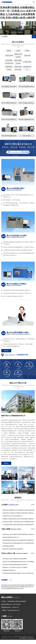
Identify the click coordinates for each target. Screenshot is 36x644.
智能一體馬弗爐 (20, 587)
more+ (33, 505)
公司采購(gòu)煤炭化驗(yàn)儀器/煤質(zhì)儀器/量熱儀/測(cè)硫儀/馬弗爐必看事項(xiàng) (19, 525)
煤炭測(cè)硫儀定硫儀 (10, 587)
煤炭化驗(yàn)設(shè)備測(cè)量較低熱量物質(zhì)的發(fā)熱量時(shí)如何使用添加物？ (19, 534)
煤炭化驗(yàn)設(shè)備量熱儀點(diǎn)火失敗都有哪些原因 (18, 543)
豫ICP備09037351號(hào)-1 (27, 638)
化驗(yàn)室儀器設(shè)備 (18, 68)
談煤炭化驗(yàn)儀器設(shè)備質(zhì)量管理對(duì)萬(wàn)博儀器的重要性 (19, 513)
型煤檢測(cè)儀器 (27, 68)
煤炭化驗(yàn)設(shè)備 (8, 585)
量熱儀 (9, 51)
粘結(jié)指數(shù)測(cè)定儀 (9, 62)
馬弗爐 (27, 51)
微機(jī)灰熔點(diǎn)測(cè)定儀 (15, 588)
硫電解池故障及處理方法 (9, 570)
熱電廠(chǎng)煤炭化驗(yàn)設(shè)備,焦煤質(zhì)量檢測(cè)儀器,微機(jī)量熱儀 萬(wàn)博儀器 (19, 519)
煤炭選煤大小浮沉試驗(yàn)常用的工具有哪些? (15, 567)
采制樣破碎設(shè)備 (9, 68)
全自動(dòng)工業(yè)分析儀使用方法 (13, 516)
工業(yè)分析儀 (9, 56)
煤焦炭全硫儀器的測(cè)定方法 (11, 537)
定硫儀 (18, 51)
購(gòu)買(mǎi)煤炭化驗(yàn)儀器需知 (13, 549)
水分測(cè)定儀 (27, 62)
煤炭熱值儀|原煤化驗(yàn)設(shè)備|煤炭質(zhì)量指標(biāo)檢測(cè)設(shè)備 (19, 540)
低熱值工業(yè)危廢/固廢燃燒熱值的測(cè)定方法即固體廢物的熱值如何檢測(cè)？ (19, 562)
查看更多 (6, 351)
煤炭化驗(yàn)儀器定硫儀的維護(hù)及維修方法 (15, 565)
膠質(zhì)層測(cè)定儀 (18, 62)
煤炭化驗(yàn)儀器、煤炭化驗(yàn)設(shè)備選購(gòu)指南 (18, 522)
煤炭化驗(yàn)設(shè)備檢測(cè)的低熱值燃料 (15, 559)
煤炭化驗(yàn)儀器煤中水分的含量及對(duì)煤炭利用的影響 (18, 510)
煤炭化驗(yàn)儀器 (19, 585)
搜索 (34, 37)
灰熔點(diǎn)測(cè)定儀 (18, 56)
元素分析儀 (27, 56)
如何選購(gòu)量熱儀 (8, 546)
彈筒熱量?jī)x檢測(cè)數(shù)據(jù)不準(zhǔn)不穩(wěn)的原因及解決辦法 (19, 573)
